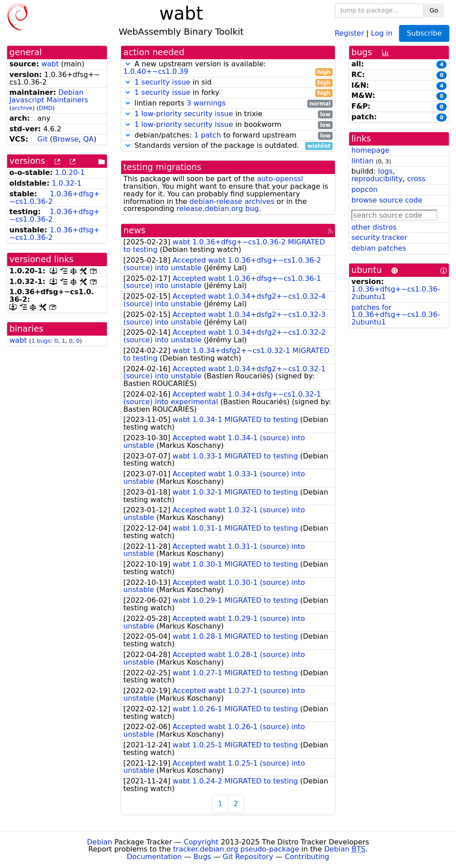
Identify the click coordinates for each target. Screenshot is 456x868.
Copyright (201, 842)
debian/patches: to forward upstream (228, 136)
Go (434, 10)
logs (385, 171)
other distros (374, 227)
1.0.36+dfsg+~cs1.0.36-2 (55, 198)
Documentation (154, 857)
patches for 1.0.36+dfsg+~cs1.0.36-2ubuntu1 (396, 315)
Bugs (202, 857)
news (134, 230)
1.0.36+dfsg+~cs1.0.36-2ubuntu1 (396, 293)
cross (416, 179)
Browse (65, 139)
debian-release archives (232, 201)
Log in (382, 33)
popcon (364, 189)
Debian (100, 842)
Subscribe (424, 33)
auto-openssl (280, 179)
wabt (50, 64)
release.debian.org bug (218, 209)
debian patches (379, 248)
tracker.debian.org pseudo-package (236, 849)
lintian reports (228, 103)
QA (89, 139)
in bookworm (228, 125)
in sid (228, 83)
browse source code (387, 200)
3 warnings (206, 103)
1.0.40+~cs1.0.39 (156, 71)
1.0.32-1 (67, 183)
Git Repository (248, 857)
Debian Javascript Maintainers (49, 96)
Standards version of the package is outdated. (228, 146)
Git (43, 139)
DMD (46, 108)
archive (22, 108)
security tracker (379, 237)
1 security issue (162, 82)
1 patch (208, 135)
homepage (370, 150)
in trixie (228, 114)
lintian (362, 161)
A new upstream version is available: (228, 68)
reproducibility (377, 179)
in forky (228, 93)
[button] (128, 64)
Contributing (307, 857)
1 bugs (41, 341)
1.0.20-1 (70, 172)
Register (350, 33)
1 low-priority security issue (184, 114)
